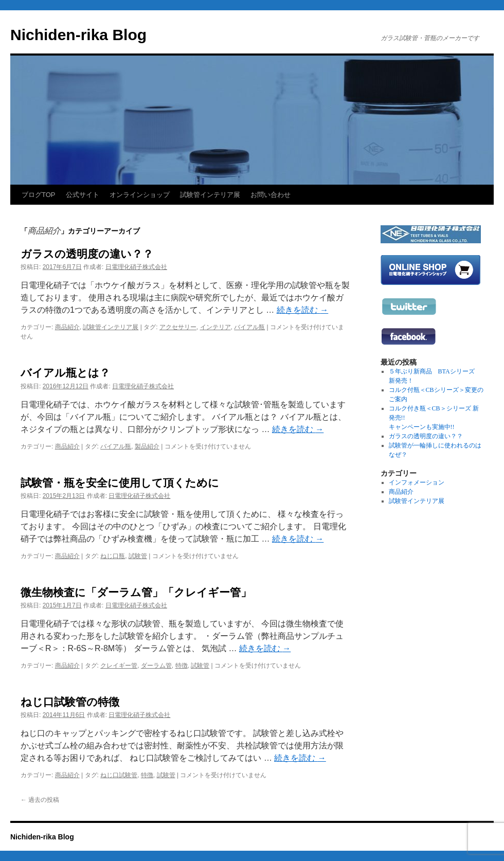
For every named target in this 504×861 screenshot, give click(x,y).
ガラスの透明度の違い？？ (87, 254)
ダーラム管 (156, 666)
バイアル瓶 (249, 327)
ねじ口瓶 (113, 556)
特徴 (182, 666)
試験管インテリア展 (210, 195)
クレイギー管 (119, 666)
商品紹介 (67, 327)
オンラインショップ (140, 195)
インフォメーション (417, 482)
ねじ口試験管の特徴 (70, 702)
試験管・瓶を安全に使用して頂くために (120, 483)
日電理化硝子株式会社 (136, 267)
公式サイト (83, 195)
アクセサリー (178, 327)
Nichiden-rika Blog (78, 35)
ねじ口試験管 (119, 775)
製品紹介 (147, 446)
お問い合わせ (271, 195)
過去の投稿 (40, 800)
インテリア (215, 327)
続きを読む (302, 310)
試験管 (138, 556)
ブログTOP (39, 195)
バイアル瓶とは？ (65, 373)
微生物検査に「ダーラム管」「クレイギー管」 (136, 592)
